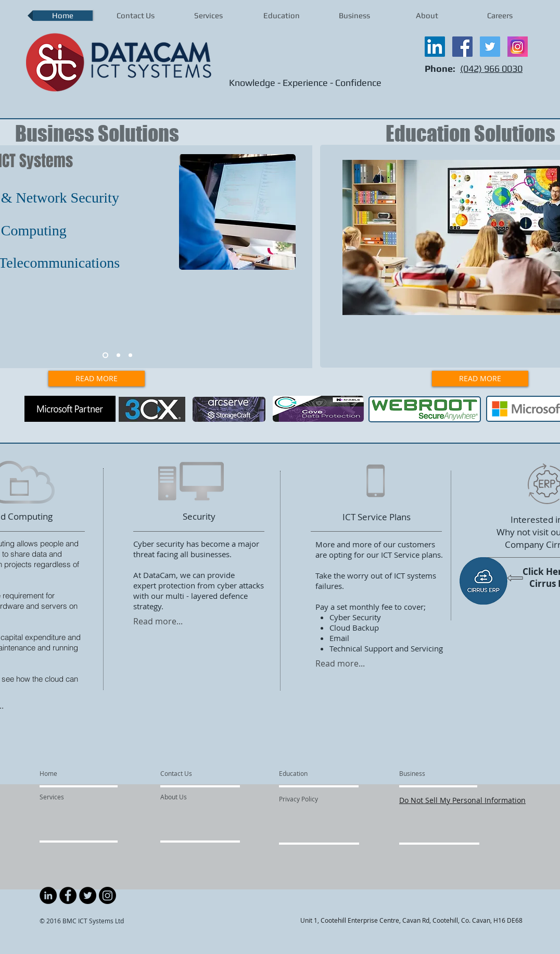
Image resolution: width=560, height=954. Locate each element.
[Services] (69, 797)
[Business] (427, 774)
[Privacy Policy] (319, 799)
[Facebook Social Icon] (462, 47)
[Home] (68, 774)
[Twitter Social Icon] (490, 47)
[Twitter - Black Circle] (88, 895)
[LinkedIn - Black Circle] (48, 895)
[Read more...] (170, 622)
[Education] (307, 774)
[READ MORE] (97, 379)
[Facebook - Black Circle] (68, 895)
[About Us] (200, 797)
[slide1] (105, 355)
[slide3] (130, 355)
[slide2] (118, 355)
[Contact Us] (185, 774)
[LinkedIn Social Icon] (435, 47)
